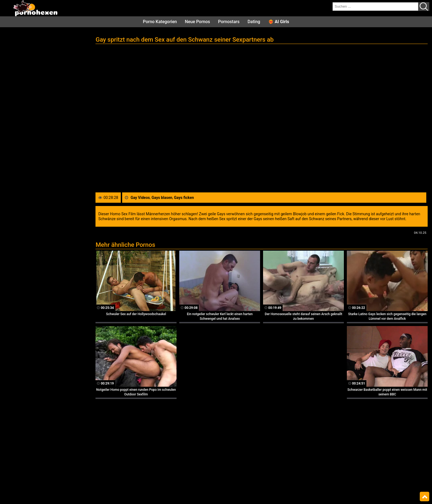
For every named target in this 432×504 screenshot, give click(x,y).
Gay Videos (140, 198)
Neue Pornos (198, 22)
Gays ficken (184, 198)
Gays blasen (162, 198)
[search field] (375, 7)
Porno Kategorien (160, 22)
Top (425, 497)
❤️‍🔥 (279, 22)
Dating (254, 22)
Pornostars (229, 22)
